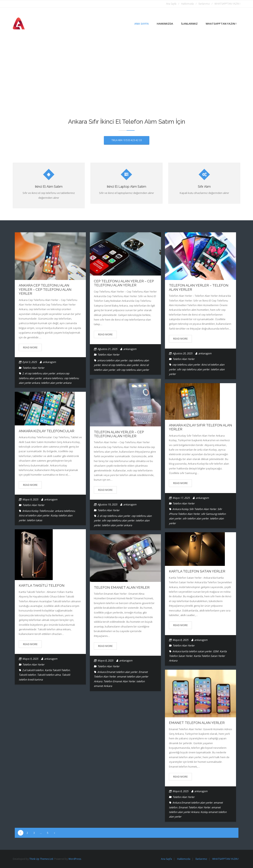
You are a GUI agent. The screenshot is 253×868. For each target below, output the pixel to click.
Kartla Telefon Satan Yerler (197, 571)
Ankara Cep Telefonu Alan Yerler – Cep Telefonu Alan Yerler (45, 289)
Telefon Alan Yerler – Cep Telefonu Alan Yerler (119, 434)
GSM (216, 651)
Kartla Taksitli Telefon (42, 585)
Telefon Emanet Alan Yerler (122, 587)
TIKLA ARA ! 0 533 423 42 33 (127, 140)
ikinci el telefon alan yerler (34, 515)
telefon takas (34, 520)
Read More (30, 347)
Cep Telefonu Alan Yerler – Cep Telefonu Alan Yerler (124, 283)
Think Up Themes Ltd (41, 859)
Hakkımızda (187, 4)
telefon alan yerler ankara (56, 383)
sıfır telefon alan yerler (196, 518)
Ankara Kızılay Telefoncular (47, 431)
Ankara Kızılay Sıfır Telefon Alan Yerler (194, 509)
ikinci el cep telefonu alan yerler (120, 365)
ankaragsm (49, 362)
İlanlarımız (204, 4)
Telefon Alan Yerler (33, 368)
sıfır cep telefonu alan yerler (133, 370)
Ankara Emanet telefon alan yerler (117, 672)
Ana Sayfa (171, 4)
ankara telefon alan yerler (112, 360)
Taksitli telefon (27, 675)
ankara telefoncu (53, 378)
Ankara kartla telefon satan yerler (192, 651)
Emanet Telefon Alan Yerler (197, 723)
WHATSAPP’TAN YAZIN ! (227, 4)
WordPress (75, 859)
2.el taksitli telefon (33, 670)
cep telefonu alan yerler (186, 365)
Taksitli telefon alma (49, 675)
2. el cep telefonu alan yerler (39, 373)
